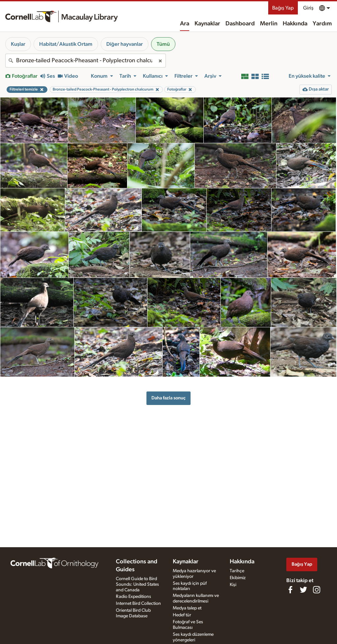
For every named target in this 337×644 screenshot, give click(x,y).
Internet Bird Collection (138, 604)
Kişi (233, 585)
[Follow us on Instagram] (317, 590)
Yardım (322, 24)
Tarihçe (237, 571)
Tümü (163, 44)
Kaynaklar (207, 24)
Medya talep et (187, 608)
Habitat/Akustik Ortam (66, 44)
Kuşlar (18, 44)
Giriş (308, 8)
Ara (185, 24)
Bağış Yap (283, 8)
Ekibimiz (238, 578)
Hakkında (295, 24)
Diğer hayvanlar (125, 44)
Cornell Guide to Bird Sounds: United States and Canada (137, 584)
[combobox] (86, 61)
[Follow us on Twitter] (303, 590)
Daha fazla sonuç (168, 398)
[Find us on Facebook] (290, 590)
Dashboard (240, 24)
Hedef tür (182, 615)
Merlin (269, 24)
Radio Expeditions (133, 597)
